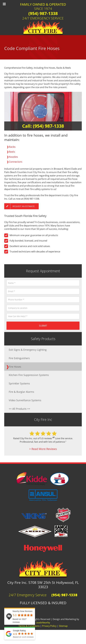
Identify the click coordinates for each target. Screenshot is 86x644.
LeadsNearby (43, 623)
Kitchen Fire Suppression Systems (29, 375)
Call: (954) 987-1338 (43, 126)
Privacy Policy (49, 626)
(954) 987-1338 (43, 13)
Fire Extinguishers (19, 358)
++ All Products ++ (19, 409)
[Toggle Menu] (4, 4)
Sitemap (63, 626)
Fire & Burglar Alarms (21, 392)
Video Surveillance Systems (25, 400)
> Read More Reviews (43, 449)
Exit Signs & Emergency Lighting (28, 350)
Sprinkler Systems (19, 383)
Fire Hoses (15, 367)
